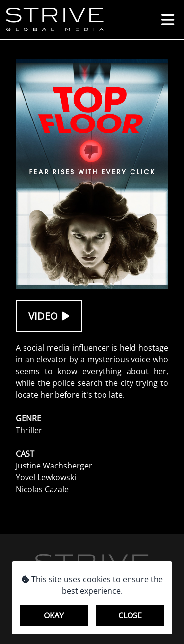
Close (130, 615)
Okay (54, 615)
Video (49, 316)
